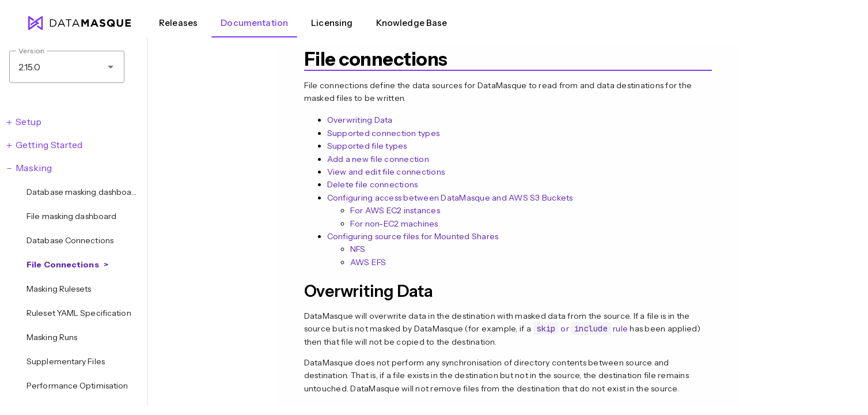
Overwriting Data (360, 120)
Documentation (254, 23)
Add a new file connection (378, 159)
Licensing (332, 23)
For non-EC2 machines (394, 224)
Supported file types (367, 146)
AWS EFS (368, 262)
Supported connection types (384, 133)
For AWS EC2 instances (395, 210)
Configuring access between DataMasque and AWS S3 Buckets (450, 198)
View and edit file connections (386, 172)
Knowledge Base (412, 23)
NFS (358, 249)
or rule (580, 329)
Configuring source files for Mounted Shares (413, 236)
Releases (178, 23)
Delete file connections (373, 184)
